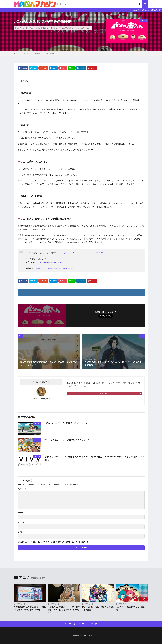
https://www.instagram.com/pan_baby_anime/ (55, 268)
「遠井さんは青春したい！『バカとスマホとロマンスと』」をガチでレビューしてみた (64, 610)
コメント (22, 489)
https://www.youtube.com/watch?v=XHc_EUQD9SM (81, 253)
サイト (20, 532)
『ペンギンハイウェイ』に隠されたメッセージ (65, 423)
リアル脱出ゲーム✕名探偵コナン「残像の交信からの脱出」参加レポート (30, 608)
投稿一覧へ (104, 393)
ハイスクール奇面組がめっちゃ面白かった (132, 608)
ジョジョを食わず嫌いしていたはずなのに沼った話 (98, 608)
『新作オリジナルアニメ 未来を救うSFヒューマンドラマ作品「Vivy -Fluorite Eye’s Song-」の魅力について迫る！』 (93, 458)
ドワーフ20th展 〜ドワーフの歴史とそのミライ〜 (66, 440)
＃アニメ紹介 (63, 28)
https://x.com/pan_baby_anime (50, 262)
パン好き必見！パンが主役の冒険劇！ (44, 53)
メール (21, 522)
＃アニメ (55, 28)
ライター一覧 (61, 4)
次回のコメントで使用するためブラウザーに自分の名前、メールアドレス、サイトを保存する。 (55, 542)
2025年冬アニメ (85, 28)
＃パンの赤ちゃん (74, 28)
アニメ (47, 28)
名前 (20, 513)
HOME (18, 53)
